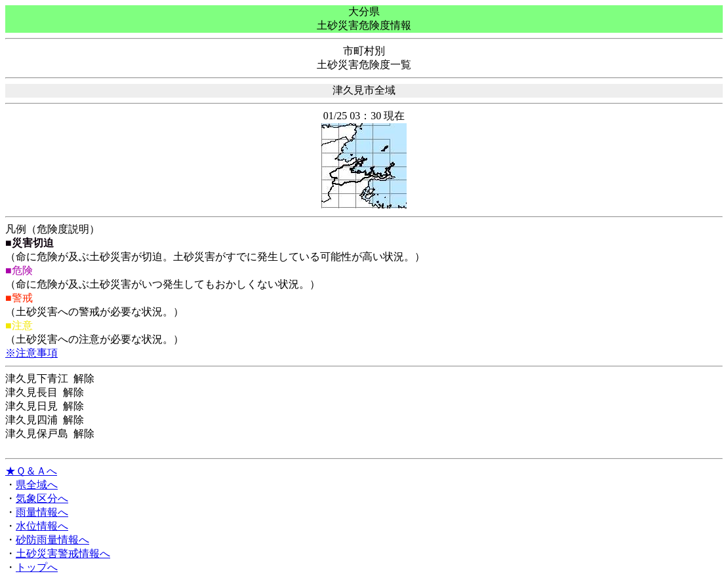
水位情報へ (42, 526)
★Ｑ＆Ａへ (31, 471)
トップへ (37, 567)
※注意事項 (31, 353)
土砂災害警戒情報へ (63, 553)
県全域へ (37, 485)
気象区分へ (42, 498)
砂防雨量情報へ (52, 540)
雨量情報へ (42, 512)
